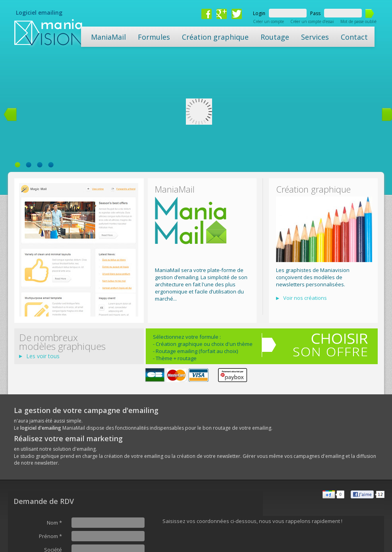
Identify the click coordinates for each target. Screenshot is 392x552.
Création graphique (215, 37)
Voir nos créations (305, 298)
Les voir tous (43, 356)
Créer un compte (268, 21)
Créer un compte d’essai (312, 21)
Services (315, 37)
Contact (354, 37)
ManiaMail (108, 37)
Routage (275, 37)
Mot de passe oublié (358, 21)
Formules (154, 37)
